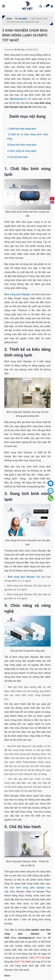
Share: (7, 976)
